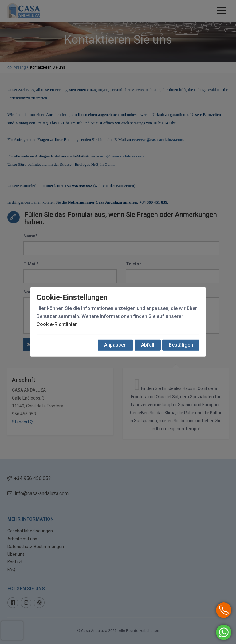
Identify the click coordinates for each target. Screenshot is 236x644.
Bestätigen (181, 345)
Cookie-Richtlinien (57, 324)
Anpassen (115, 345)
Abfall (148, 345)
